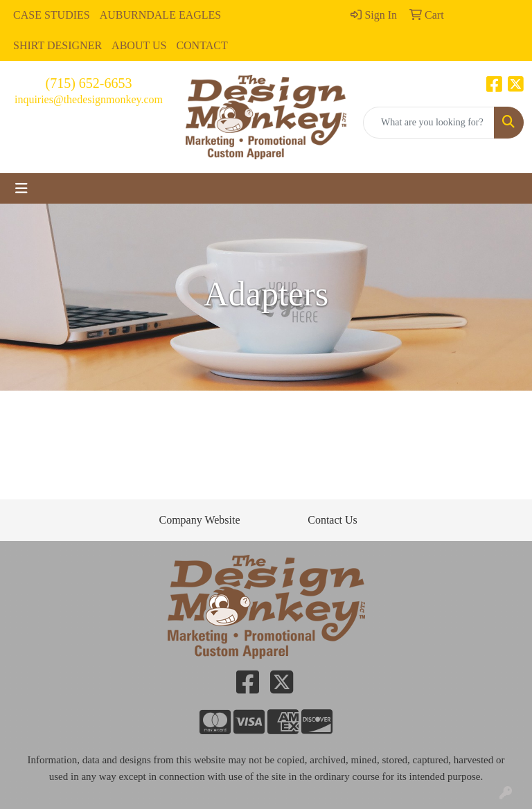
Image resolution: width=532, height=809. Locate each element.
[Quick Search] (429, 123)
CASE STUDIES (52, 15)
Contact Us (332, 520)
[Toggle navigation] (21, 188)
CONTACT (202, 45)
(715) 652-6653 (89, 83)
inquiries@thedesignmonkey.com (89, 99)
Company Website (199, 520)
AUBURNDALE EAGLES (161, 15)
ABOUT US (139, 45)
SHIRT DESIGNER (57, 45)
